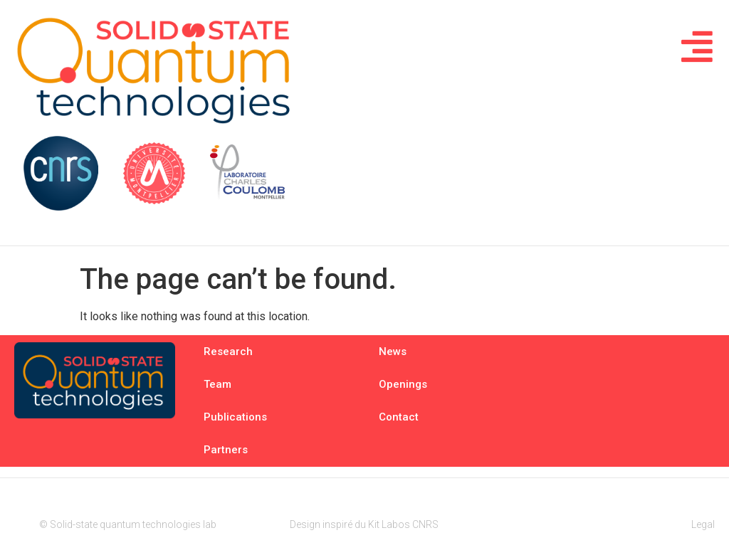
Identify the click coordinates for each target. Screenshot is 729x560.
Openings (403, 384)
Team (217, 384)
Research (228, 352)
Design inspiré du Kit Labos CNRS (364, 524)
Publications (235, 417)
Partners (226, 450)
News (393, 352)
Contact (399, 417)
